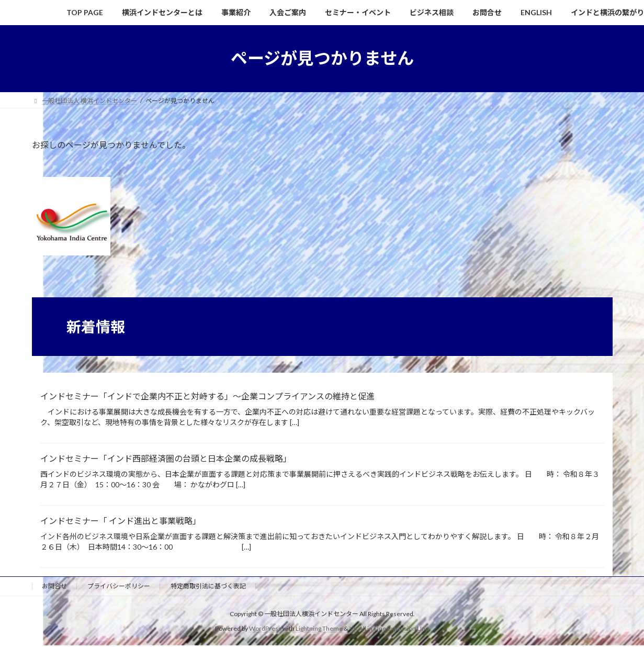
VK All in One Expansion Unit (389, 628)
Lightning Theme (319, 628)
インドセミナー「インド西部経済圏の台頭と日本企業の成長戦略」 (166, 458)
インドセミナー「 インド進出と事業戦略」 (121, 521)
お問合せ (54, 586)
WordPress (265, 628)
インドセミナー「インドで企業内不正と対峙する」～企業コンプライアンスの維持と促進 (207, 396)
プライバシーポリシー (119, 586)
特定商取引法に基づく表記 (208, 586)
